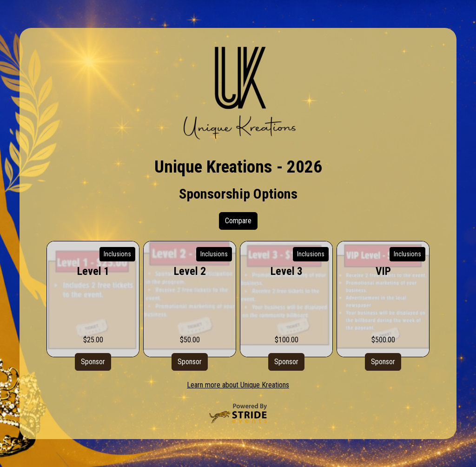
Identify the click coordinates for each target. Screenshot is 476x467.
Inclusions (117, 254)
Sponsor (93, 362)
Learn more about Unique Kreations (238, 385)
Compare (238, 221)
